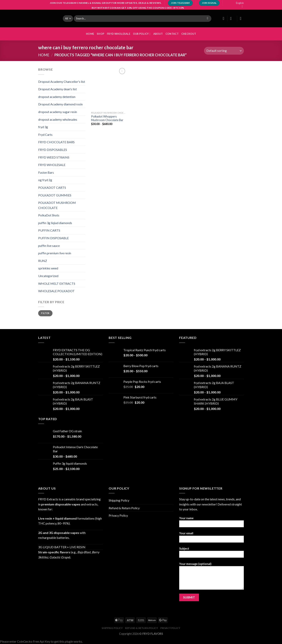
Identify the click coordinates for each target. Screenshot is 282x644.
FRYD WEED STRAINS (54, 157)
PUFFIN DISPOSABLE (53, 238)
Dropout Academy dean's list (57, 89)
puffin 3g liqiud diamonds (55, 223)
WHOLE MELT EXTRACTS (57, 283)
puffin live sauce (49, 246)
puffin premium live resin (55, 253)
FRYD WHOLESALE (119, 34)
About (158, 34)
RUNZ (43, 261)
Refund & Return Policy (124, 508)
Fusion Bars (46, 172)
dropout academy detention (57, 97)
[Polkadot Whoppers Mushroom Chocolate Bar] (109, 88)
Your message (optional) (211, 577)
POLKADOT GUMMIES (55, 195)
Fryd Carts (45, 135)
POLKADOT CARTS (52, 187)
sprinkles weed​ (48, 268)
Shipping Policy (119, 500)
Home (44, 55)
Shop (100, 34)
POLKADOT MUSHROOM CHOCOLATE (57, 205)
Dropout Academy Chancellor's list (62, 82)
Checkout (189, 34)
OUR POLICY (142, 34)
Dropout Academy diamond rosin (60, 104)
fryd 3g (43, 127)
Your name (211, 523)
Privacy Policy (118, 515)
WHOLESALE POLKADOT (56, 291)
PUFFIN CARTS (49, 230)
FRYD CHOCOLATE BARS (56, 142)
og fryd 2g (45, 180)
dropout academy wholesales (58, 119)
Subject (211, 554)
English (240, 5)
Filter (45, 313)
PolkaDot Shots (49, 215)
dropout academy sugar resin (58, 112)
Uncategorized (48, 276)
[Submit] (207, 18)
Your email (211, 538)
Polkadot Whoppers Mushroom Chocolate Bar (107, 118)
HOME (90, 34)
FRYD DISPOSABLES (53, 150)
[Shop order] (224, 51)
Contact (172, 34)
